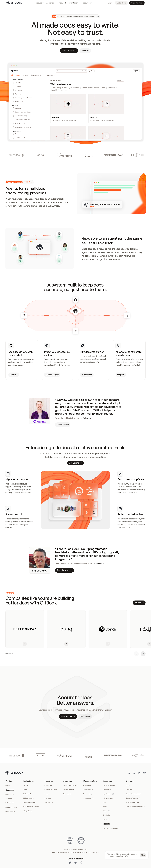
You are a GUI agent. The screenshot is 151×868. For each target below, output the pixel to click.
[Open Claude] (75, 863)
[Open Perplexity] (81, 863)
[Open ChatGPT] (70, 863)
